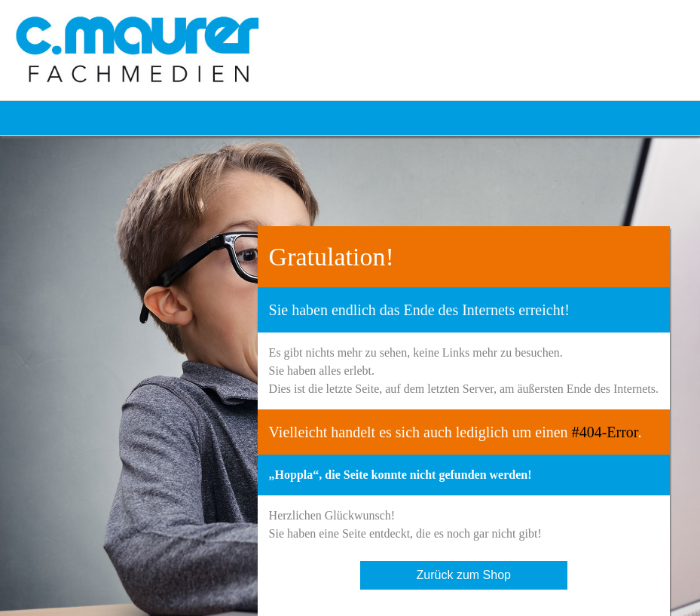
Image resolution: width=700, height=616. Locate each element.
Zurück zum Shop (464, 575)
